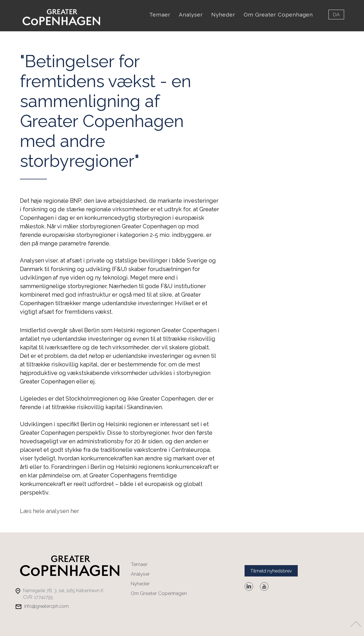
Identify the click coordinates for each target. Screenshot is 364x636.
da (336, 15)
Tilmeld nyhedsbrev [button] (271, 568)
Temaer (160, 15)
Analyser (191, 15)
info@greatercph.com (46, 604)
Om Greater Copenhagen (278, 15)
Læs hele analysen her (49, 508)
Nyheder (223, 15)
